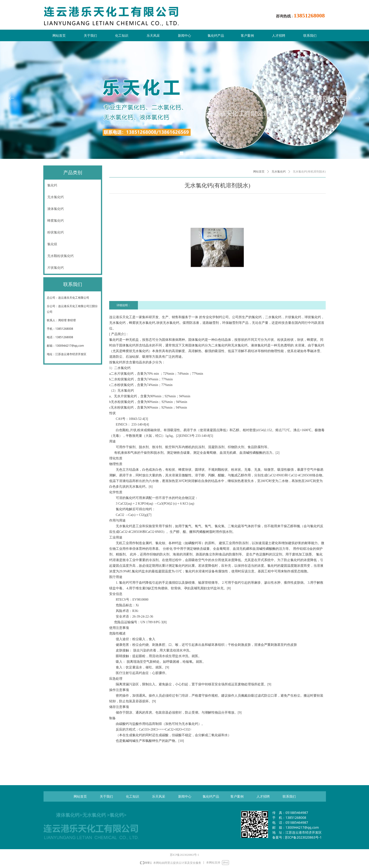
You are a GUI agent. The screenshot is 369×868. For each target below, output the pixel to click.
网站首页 (259, 172)
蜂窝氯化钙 (56, 221)
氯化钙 (52, 185)
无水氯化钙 (279, 172)
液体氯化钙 (56, 209)
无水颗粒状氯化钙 (60, 256)
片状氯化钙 (56, 268)
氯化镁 (52, 244)
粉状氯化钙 (56, 232)
